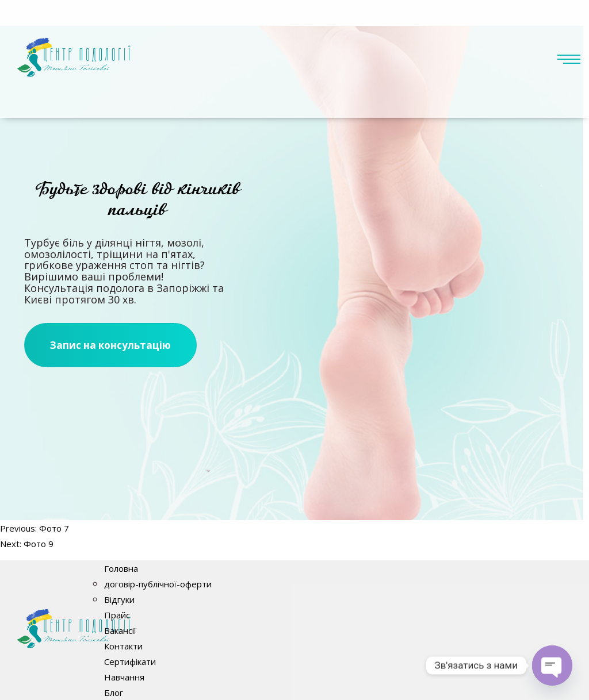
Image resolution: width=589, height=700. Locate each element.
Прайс (117, 615)
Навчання (124, 677)
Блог (114, 693)
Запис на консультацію (110, 345)
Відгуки (119, 599)
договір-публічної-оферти (158, 584)
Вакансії (120, 630)
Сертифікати (130, 661)
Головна (121, 568)
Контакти (123, 646)
